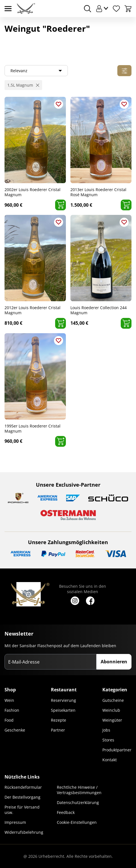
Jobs (106, 730)
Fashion (12, 710)
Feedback (66, 812)
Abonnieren (114, 662)
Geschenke (15, 730)
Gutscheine (113, 700)
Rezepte (59, 720)
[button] (23, 85)
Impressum (15, 822)
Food (9, 720)
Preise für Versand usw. (22, 810)
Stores (108, 740)
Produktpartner (117, 750)
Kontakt (110, 760)
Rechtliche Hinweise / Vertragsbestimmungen (79, 790)
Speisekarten (63, 710)
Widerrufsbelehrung (24, 832)
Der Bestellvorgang (22, 797)
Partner (58, 730)
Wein (9, 700)
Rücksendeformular (23, 787)
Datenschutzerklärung (78, 802)
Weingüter (112, 720)
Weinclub (111, 710)
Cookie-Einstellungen (77, 822)
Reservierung (63, 700)
